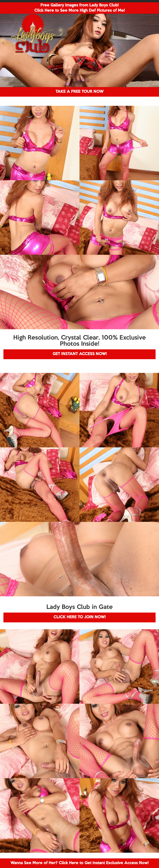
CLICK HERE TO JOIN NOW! (79, 617)
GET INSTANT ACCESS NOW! (80, 354)
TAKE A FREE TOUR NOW (79, 92)
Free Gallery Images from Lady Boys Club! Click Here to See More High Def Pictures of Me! (79, 8)
